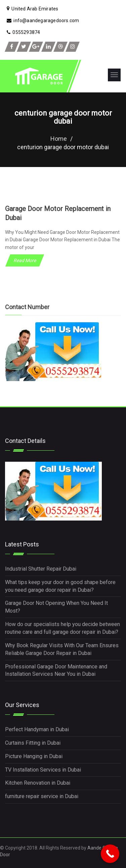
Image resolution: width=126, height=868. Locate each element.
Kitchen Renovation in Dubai (38, 783)
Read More (25, 260)
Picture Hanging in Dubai (34, 756)
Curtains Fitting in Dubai (33, 743)
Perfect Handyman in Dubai (37, 729)
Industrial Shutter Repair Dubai (41, 569)
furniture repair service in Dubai (42, 796)
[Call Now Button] (110, 854)
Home (59, 139)
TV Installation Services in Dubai (43, 770)
